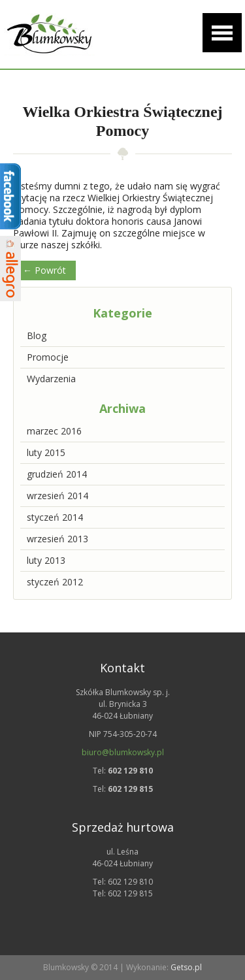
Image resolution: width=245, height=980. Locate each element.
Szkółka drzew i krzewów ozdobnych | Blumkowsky (49, 34)
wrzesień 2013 (57, 539)
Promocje (48, 357)
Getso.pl (186, 967)
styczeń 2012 (55, 582)
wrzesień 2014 (57, 496)
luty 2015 (46, 452)
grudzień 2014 (57, 474)
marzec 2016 (54, 431)
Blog (37, 335)
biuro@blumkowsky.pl (123, 752)
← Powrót (44, 270)
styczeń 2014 (55, 517)
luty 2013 (46, 560)
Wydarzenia (51, 379)
